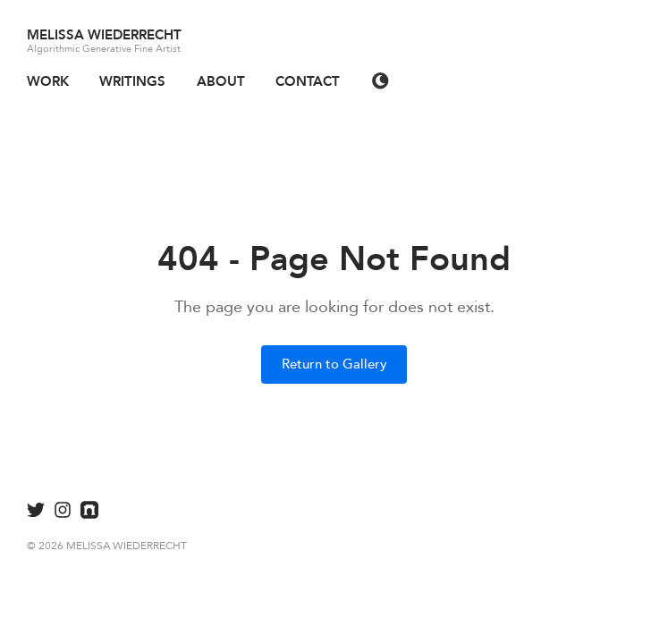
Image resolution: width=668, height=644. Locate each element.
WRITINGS (132, 81)
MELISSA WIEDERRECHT (104, 35)
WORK (48, 81)
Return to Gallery (334, 364)
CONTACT (308, 81)
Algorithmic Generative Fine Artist (104, 49)
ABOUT (221, 81)
